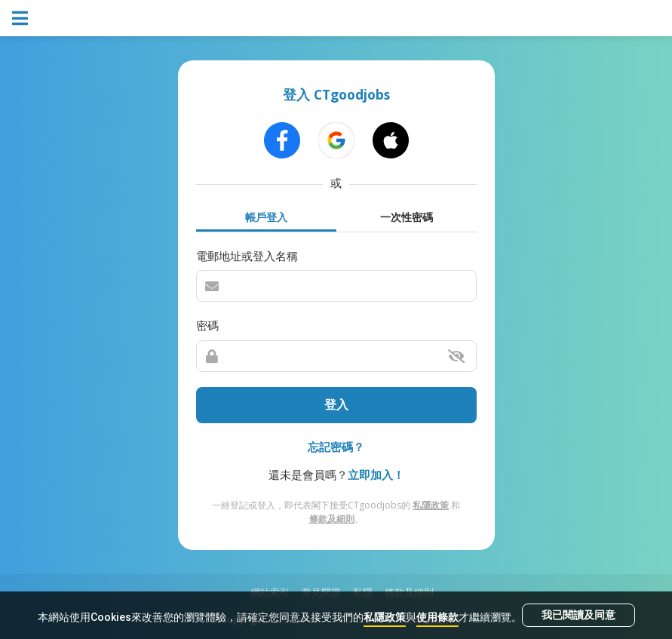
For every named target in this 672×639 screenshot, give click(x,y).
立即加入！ (376, 475)
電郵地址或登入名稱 (247, 256)
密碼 (207, 325)
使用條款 (437, 617)
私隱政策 (385, 617)
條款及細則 (332, 519)
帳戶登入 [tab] (266, 217)
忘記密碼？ (336, 447)
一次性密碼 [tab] (407, 217)
